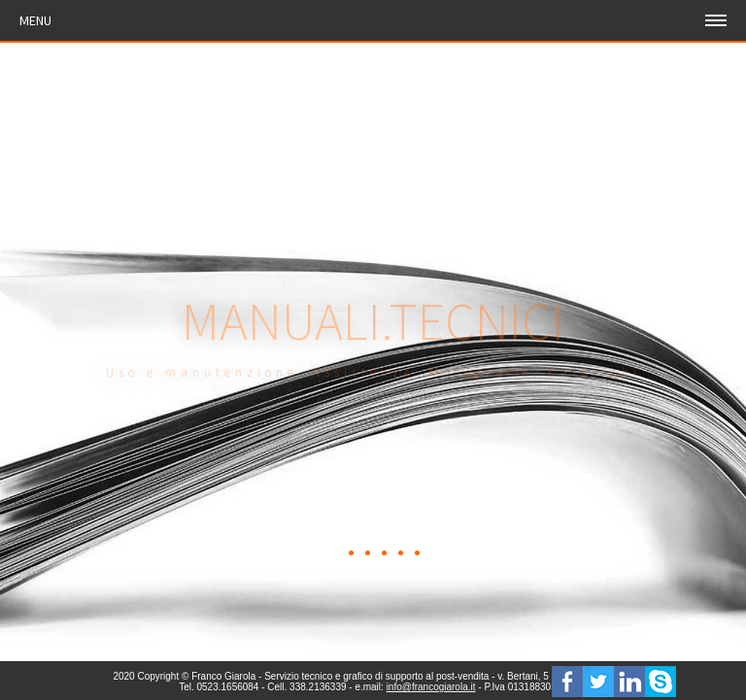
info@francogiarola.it (431, 687)
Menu (35, 20)
